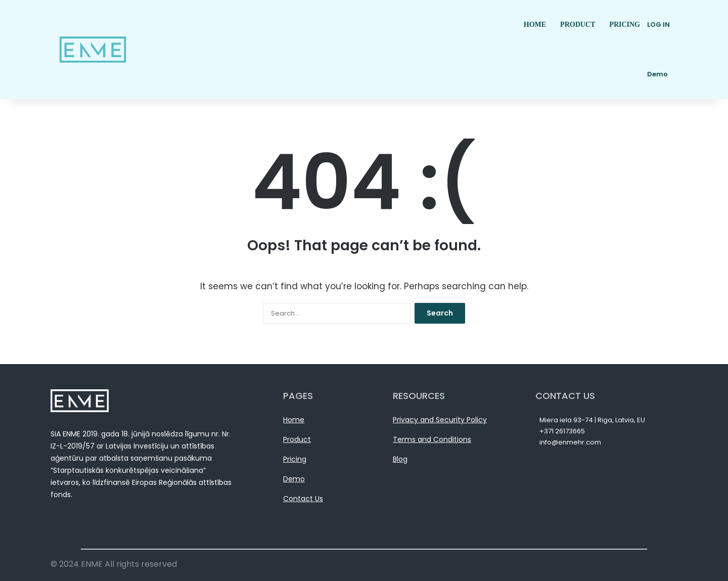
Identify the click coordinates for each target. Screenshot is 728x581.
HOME (535, 25)
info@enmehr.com (570, 442)
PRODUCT (578, 25)
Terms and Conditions (432, 439)
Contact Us (303, 499)
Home (294, 420)
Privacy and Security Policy (440, 420)
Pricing (295, 459)
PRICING (625, 25)
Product (297, 439)
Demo (294, 479)
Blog (400, 459)
